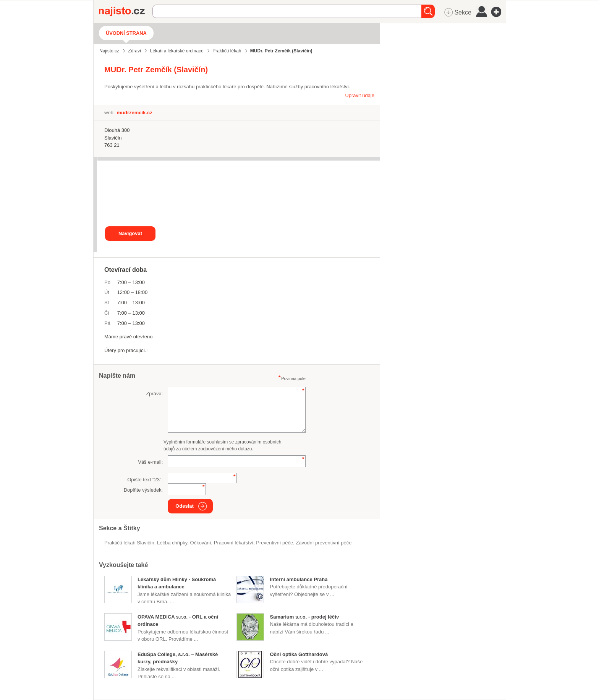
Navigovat (130, 233)
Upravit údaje (360, 95)
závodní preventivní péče (324, 543)
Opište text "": (145, 480)
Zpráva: (154, 394)
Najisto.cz (126, 11)
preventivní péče (274, 543)
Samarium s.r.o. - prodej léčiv (304, 617)
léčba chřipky (172, 543)
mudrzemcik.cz (134, 113)
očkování (201, 543)
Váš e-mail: (150, 462)
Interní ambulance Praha (299, 579)
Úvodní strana (126, 33)
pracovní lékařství (234, 543)
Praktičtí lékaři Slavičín (129, 543)
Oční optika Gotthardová (299, 654)
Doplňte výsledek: (143, 490)
